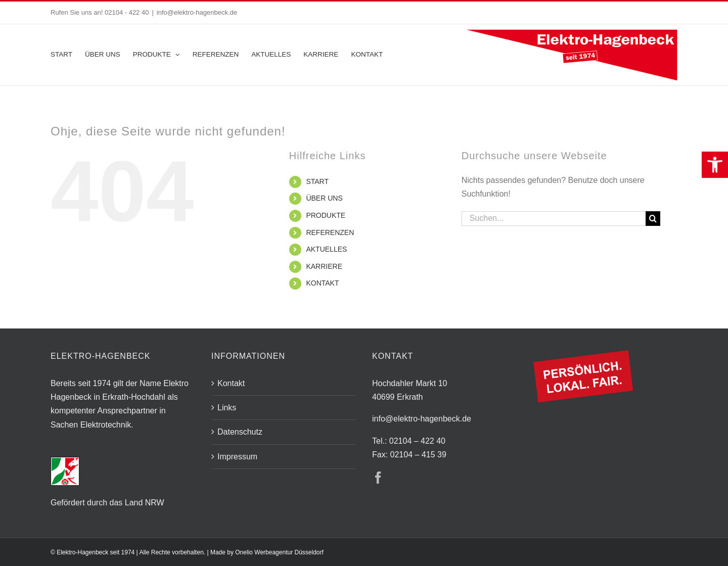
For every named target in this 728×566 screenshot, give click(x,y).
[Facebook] (378, 478)
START (317, 181)
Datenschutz (240, 432)
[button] (715, 165)
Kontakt (231, 383)
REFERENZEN (330, 232)
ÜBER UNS (324, 198)
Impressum (237, 457)
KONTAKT (322, 283)
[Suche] (653, 219)
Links (227, 408)
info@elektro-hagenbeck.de (197, 12)
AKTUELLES (326, 249)
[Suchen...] (554, 219)
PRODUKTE (326, 215)
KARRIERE (324, 266)
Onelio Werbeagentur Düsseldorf (279, 552)
